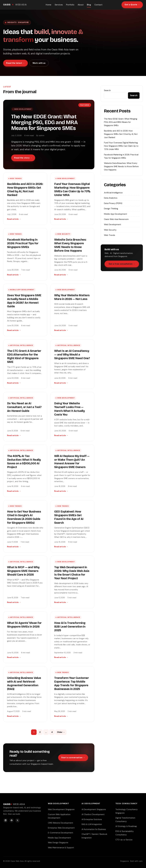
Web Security (64, 234)
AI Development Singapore (94, 809)
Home (48, 5)
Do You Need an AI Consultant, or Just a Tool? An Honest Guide (24, 407)
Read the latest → (15, 63)
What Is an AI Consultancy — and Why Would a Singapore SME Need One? (72, 355)
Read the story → (23, 158)
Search (107, 90)
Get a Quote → (132, 5)
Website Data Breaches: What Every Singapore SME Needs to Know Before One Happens (121, 166)
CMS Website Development (60, 823)
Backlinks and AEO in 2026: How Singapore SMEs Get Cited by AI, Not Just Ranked (121, 134)
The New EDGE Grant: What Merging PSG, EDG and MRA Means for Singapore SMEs (44, 122)
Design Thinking (111, 209)
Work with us (39, 63)
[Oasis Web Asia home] (15, 5)
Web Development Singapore (61, 809)
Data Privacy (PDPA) (113, 203)
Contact (98, 5)
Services (59, 5)
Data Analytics (111, 198)
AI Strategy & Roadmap (126, 826)
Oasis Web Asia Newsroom (116, 219)
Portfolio (70, 5)
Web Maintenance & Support (61, 848)
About (81, 5)
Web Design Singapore (58, 843)
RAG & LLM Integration (92, 824)
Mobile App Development (22, 290)
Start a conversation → (73, 758)
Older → (61, 732)
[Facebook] (12, 820)
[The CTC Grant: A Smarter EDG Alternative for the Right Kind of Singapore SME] (25, 364)
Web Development (23, 109)
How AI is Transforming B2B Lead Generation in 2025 (70, 627)
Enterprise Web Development (61, 828)
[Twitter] (18, 820)
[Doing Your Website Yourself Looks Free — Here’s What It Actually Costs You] (72, 417)
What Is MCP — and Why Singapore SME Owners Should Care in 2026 (23, 571)
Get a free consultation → (122, 264)
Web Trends (16, 179)
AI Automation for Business (94, 829)
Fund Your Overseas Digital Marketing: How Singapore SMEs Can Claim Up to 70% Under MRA (121, 146)
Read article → (14, 219)
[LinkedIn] (6, 820)
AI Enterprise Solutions (92, 819)
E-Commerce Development (60, 833)
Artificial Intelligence (21, 345)
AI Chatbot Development (93, 814)
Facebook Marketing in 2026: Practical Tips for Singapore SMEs (23, 243)
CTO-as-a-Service (124, 840)
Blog (89, 5)
